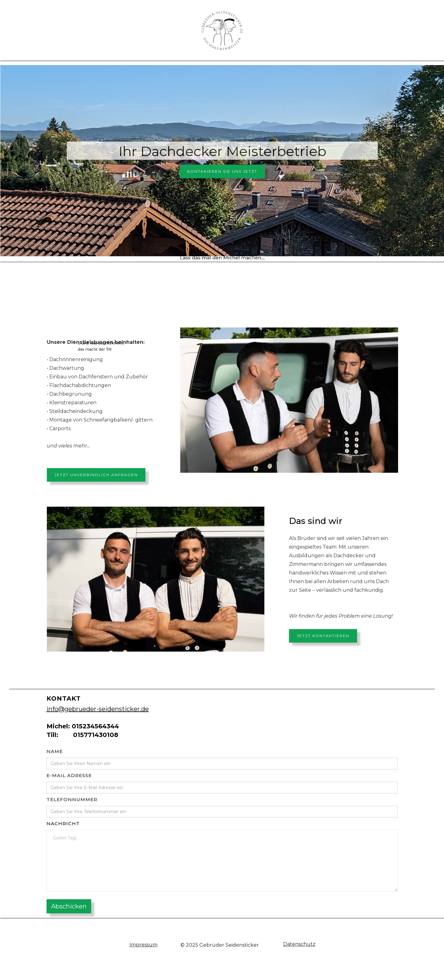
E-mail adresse (69, 775)
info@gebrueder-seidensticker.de (98, 709)
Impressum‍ (143, 945)
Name (55, 751)
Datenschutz (299, 944)
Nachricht (63, 824)
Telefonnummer (72, 799)
